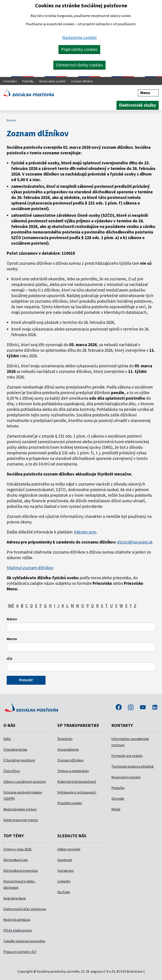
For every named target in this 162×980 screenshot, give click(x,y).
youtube (143, 708)
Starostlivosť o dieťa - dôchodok (20, 884)
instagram (131, 708)
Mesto (12, 639)
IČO (9, 659)
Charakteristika (15, 749)
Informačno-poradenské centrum (130, 742)
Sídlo (7, 739)
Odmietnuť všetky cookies (79, 65)
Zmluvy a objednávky (73, 771)
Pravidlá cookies (70, 803)
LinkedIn (64, 881)
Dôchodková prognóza (21, 870)
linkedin (155, 708)
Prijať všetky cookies (79, 49)
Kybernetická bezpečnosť (77, 782)
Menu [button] (148, 93)
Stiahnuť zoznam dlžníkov (30, 568)
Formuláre (10, 81)
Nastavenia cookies (79, 37)
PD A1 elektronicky (18, 930)
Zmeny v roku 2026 (17, 849)
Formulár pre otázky (127, 756)
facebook (119, 708)
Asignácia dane (15, 898)
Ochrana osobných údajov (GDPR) (23, 795)
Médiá (116, 809)
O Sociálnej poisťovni (19, 760)
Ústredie (118, 798)
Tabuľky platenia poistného (24, 941)
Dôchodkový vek (16, 860)
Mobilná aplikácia (17, 920)
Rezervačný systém (52, 81)
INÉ (11, 606)
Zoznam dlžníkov (82, 81)
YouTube (64, 892)
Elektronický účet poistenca (25, 909)
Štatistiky (65, 739)
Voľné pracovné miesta (21, 820)
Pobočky (28, 81)
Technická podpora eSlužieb (133, 766)
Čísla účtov (12, 771)
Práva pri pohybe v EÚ (20, 952)
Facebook (65, 860)
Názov (12, 619)
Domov (11, 120)
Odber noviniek (69, 849)
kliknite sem (85, 532)
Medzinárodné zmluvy (20, 809)
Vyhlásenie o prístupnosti (77, 792)
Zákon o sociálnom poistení (25, 782)
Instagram (65, 870)
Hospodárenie (68, 749)
